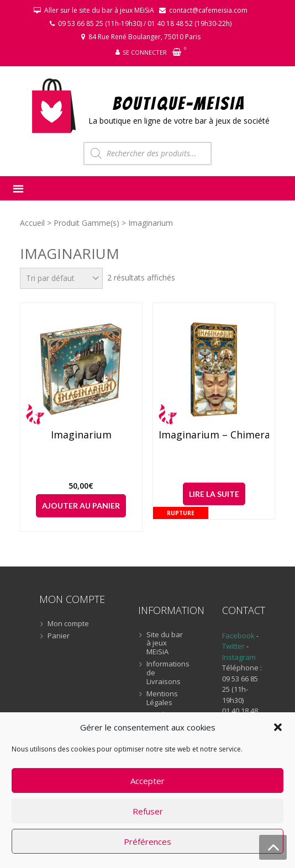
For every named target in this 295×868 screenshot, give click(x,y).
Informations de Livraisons (165, 673)
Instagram (239, 657)
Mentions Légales (162, 698)
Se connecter (145, 52)
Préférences (147, 841)
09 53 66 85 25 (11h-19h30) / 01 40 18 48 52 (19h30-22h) (145, 23)
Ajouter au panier (81, 506)
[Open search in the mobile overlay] (147, 154)
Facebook (238, 636)
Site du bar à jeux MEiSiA (165, 644)
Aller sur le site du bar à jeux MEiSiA (99, 10)
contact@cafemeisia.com (208, 10)
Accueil (32, 223)
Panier (59, 636)
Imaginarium (81, 435)
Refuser (148, 811)
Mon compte (68, 624)
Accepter (147, 781)
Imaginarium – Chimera (214, 435)
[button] (278, 727)
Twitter (234, 646)
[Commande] (61, 278)
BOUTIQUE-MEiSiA (179, 103)
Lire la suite (214, 494)
